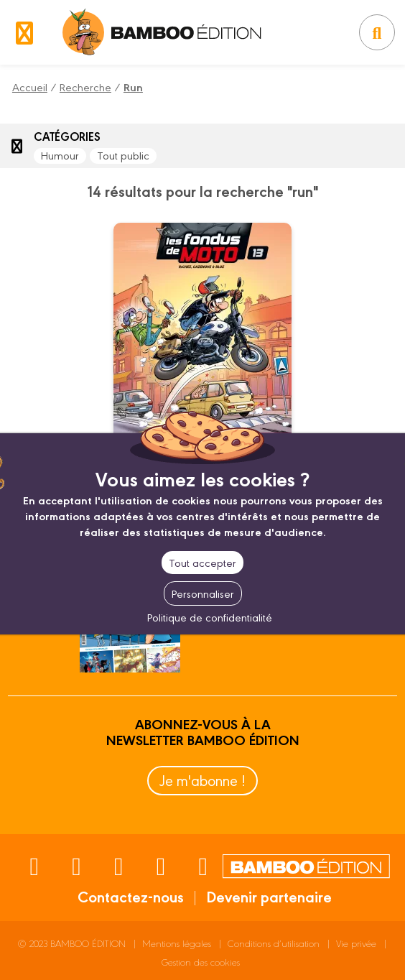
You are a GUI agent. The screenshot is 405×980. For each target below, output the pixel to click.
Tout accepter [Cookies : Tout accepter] (202, 562)
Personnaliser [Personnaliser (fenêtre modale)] (203, 593)
